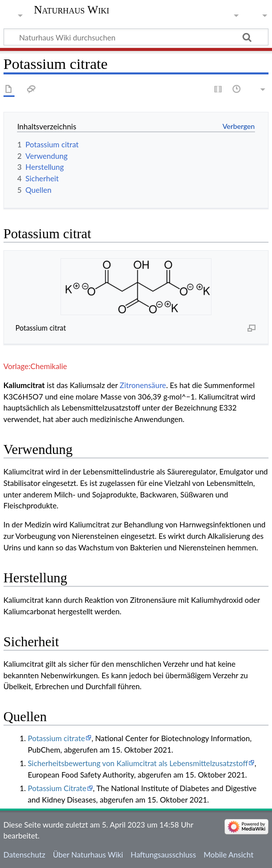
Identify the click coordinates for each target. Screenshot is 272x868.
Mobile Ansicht (228, 855)
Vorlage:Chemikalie (35, 366)
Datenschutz (24, 855)
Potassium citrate (56, 738)
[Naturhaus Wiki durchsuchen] (136, 37)
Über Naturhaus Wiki (88, 855)
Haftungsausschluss (163, 855)
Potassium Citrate (57, 788)
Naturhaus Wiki (72, 10)
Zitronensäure (143, 385)
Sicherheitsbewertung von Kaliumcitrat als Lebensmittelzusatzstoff (137, 763)
